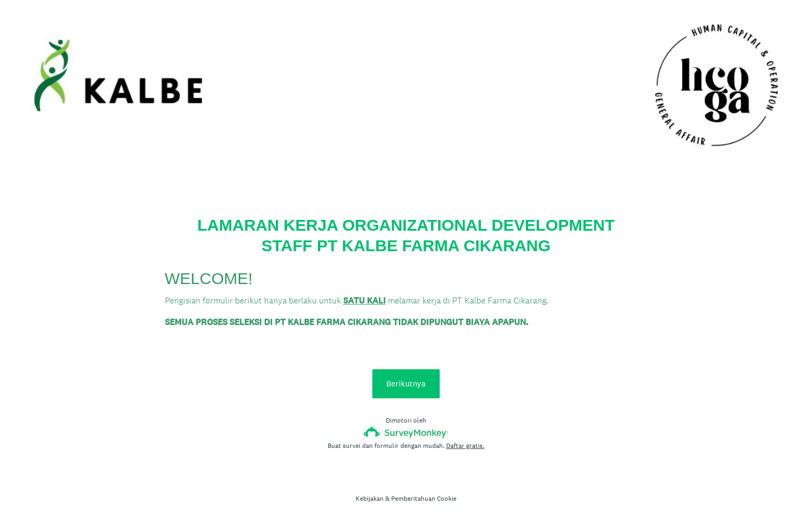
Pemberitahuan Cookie (424, 499)
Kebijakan (370, 499)
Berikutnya (406, 384)
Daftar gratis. (465, 446)
